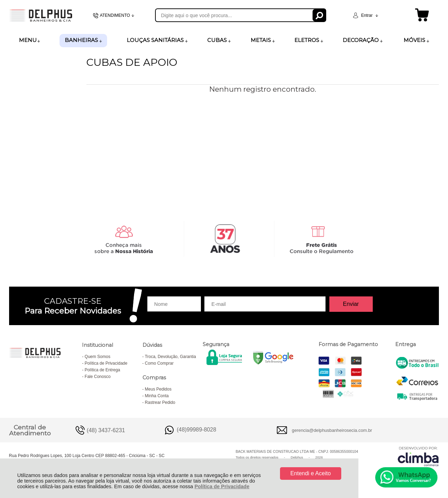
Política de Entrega (102, 370)
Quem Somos (97, 357)
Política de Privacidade (222, 486)
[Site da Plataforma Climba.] (418, 456)
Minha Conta (157, 396)
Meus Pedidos (158, 389)
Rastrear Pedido (160, 402)
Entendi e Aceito (310, 473)
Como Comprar (159, 363)
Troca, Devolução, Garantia (170, 357)
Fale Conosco (98, 377)
